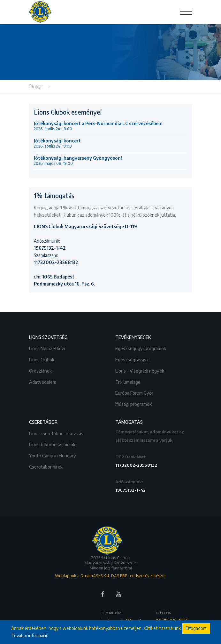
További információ (30, 636)
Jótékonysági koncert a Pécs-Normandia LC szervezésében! (98, 126)
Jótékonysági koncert (57, 143)
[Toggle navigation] (186, 12)
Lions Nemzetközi (48, 348)
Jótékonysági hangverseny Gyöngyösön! (78, 161)
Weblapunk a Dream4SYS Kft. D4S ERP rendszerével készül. (111, 576)
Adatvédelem (43, 381)
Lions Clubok (42, 359)
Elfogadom (196, 628)
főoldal (36, 87)
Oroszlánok (41, 370)
